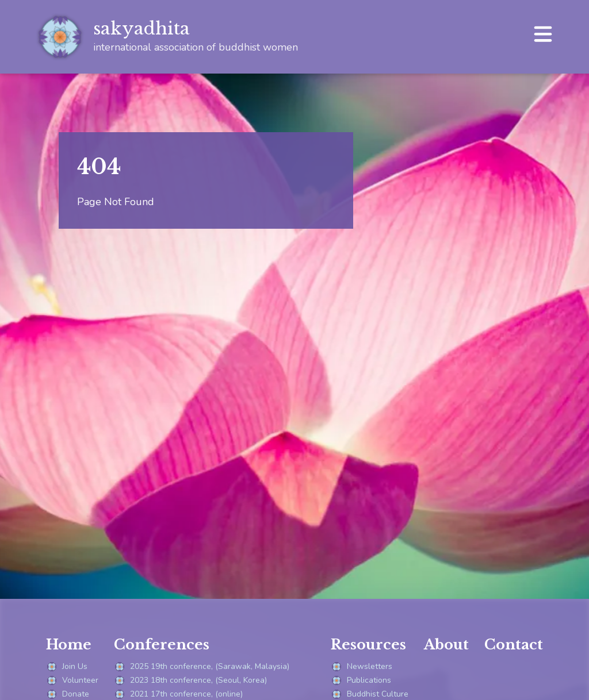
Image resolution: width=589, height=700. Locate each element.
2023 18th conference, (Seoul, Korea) (190, 680)
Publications (361, 680)
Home (69, 645)
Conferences (162, 645)
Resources (368, 645)
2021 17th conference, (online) (178, 694)
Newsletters (362, 667)
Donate (68, 694)
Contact (514, 645)
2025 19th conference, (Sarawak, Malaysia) (202, 667)
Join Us (67, 667)
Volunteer (72, 680)
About (446, 645)
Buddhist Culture (370, 694)
